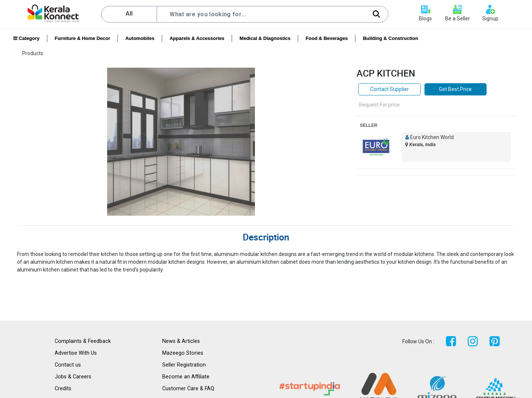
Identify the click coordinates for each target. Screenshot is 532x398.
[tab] (266, 235)
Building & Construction (390, 38)
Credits (63, 389)
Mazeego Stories (183, 353)
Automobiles (140, 38)
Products (33, 53)
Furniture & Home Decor (82, 38)
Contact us (68, 365)
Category (26, 38)
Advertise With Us (76, 353)
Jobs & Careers (73, 377)
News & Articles (181, 341)
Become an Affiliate (186, 377)
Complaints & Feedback (83, 341)
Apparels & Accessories (197, 38)
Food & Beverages (327, 38)
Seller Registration (184, 365)
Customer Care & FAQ (188, 389)
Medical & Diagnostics (265, 38)
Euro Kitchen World (432, 137)
